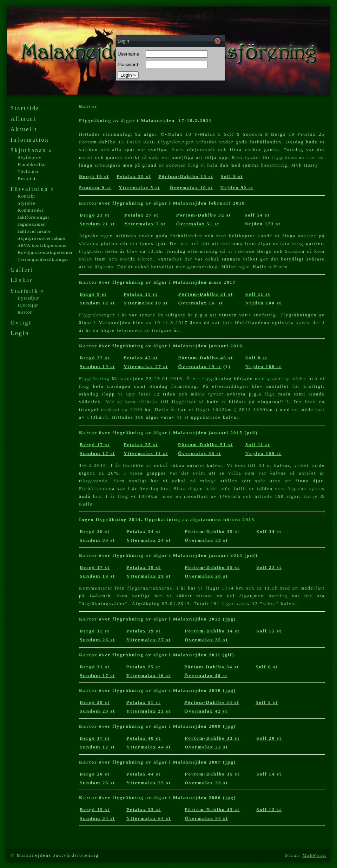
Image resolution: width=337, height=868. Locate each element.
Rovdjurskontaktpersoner (45, 252)
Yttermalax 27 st (146, 367)
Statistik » (28, 291)
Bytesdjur (28, 298)
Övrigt (21, 323)
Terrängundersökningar (43, 259)
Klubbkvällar (32, 164)
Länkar (22, 280)
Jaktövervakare (34, 231)
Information (30, 140)
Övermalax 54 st (206, 818)
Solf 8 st (256, 358)
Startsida (25, 108)
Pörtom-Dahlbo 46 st (205, 358)
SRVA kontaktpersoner (42, 245)
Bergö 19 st (94, 176)
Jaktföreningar (34, 217)
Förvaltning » (33, 189)
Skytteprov (30, 157)
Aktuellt (24, 129)
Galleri (22, 270)
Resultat (27, 178)
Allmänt (23, 119)
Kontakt (26, 196)
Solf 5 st (267, 702)
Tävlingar (28, 171)
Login (20, 333)
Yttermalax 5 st (139, 188)
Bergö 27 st (95, 358)
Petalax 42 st (141, 358)
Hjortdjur (28, 305)
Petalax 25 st (134, 176)
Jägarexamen (32, 224)
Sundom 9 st (95, 188)
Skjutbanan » (32, 150)
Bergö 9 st (93, 294)
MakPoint (314, 855)
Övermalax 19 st (200, 367)
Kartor (25, 312)
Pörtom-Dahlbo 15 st (186, 176)
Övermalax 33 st (206, 783)
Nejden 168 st (263, 453)
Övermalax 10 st (191, 188)
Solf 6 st (267, 667)
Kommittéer (31, 210)
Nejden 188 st (263, 367)
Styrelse (27, 203)
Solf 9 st (232, 176)
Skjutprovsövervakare (42, 238)
